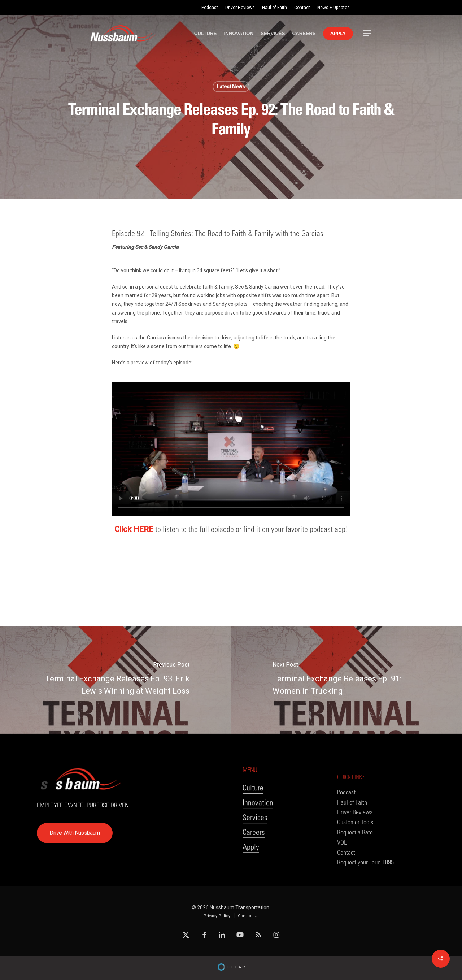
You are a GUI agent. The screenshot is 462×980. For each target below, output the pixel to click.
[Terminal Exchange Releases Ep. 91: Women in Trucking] (346, 680)
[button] (367, 33)
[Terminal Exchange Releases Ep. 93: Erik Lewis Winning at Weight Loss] (115, 680)
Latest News (231, 87)
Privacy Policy (217, 916)
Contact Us (248, 916)
